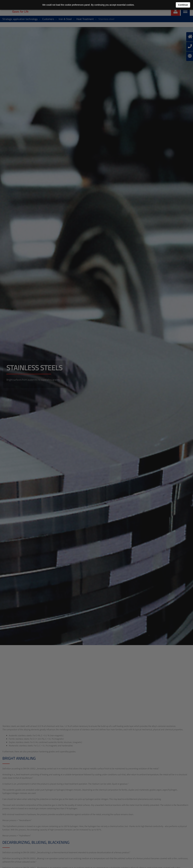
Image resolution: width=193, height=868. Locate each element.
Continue (183, 5)
